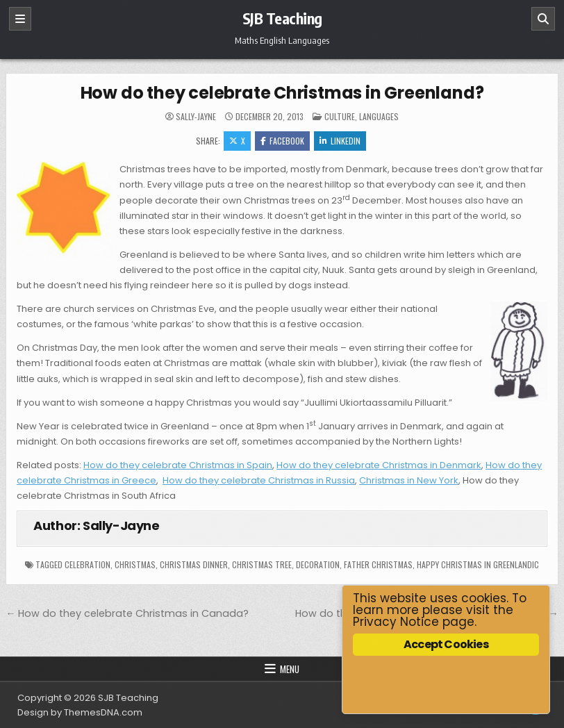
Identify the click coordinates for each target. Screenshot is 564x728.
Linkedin (340, 141)
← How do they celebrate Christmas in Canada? (127, 613)
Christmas (135, 564)
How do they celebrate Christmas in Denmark (379, 465)
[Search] (543, 19)
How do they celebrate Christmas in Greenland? (282, 93)
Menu (290, 669)
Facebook (282, 141)
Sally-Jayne (196, 117)
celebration (88, 564)
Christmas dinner (194, 564)
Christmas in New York (409, 480)
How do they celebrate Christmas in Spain (178, 465)
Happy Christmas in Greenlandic (478, 564)
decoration (318, 564)
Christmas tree (262, 564)
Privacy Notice (396, 622)
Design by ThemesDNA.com (80, 712)
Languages (379, 116)
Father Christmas (378, 564)
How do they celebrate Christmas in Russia (259, 480)
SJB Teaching (282, 18)
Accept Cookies (446, 644)
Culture (340, 116)
